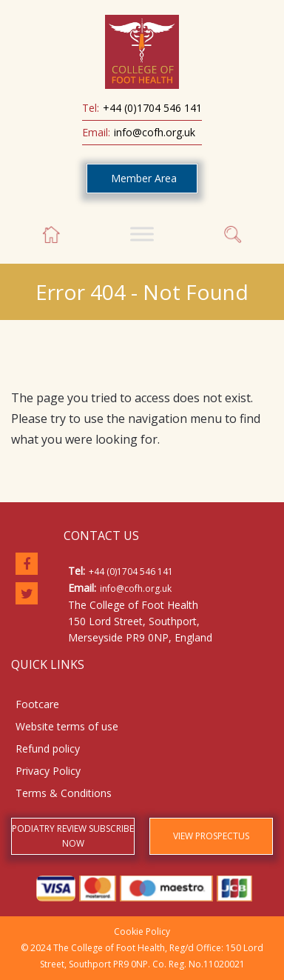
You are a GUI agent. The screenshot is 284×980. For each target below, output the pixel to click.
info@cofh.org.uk (155, 132)
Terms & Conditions (64, 793)
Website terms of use (67, 726)
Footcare (37, 704)
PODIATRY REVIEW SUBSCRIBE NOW (73, 836)
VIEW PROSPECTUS (211, 836)
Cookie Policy (142, 931)
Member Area (144, 178)
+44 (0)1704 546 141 (152, 108)
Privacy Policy (48, 771)
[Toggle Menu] (142, 234)
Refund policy (48, 749)
